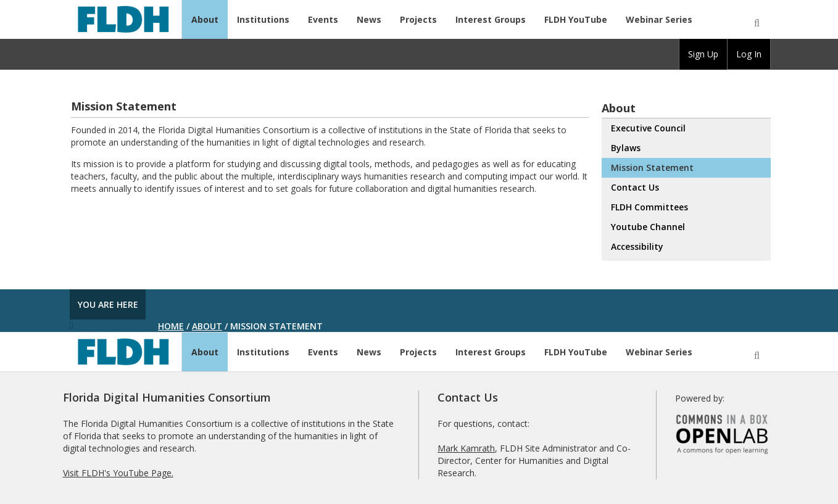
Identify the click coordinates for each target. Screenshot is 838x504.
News (369, 19)
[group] (703, 54)
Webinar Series (659, 19)
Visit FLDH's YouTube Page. (118, 473)
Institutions (263, 19)
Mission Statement (652, 167)
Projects (418, 19)
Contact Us (635, 187)
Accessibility (637, 246)
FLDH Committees (649, 207)
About (205, 19)
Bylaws (626, 148)
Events (323, 19)
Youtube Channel (648, 227)
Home (171, 326)
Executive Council (648, 128)
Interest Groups (491, 19)
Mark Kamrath (466, 448)
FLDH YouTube (576, 19)
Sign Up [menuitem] (703, 54)
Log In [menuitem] (749, 54)
